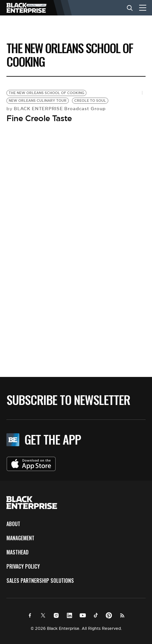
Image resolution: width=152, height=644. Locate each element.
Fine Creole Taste (39, 118)
